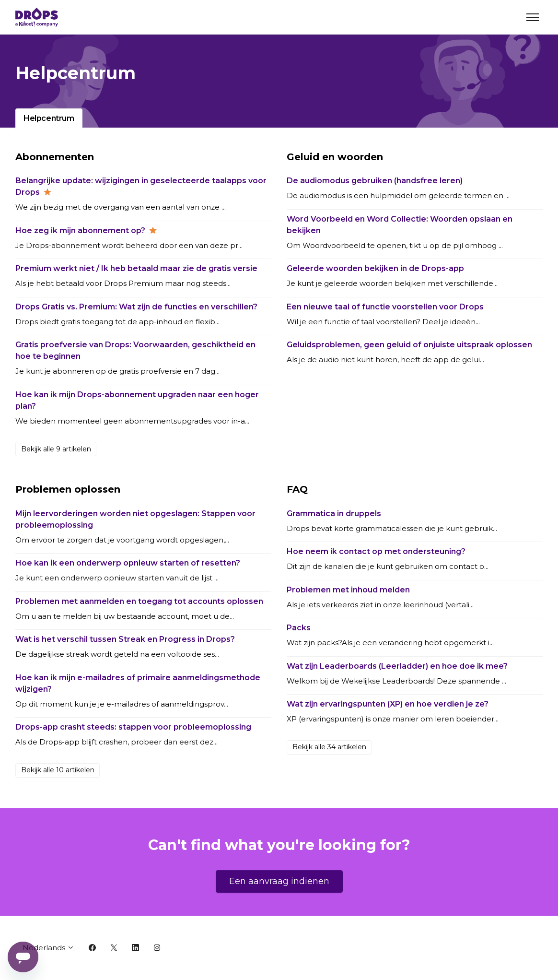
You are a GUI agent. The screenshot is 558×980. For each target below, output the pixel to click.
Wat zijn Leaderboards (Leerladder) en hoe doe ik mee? (397, 666)
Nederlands (48, 948)
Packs (299, 628)
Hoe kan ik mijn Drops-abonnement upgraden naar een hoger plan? (137, 400)
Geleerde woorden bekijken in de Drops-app (375, 268)
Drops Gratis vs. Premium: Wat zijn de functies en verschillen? (136, 307)
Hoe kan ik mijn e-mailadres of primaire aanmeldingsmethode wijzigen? (138, 683)
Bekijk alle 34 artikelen (329, 747)
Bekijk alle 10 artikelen (58, 770)
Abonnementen (55, 157)
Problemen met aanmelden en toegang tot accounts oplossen (139, 601)
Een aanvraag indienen (279, 881)
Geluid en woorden (335, 157)
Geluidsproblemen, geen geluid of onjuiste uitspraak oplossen (409, 345)
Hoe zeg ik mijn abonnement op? (80, 230)
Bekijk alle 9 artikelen (56, 449)
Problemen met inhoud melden (348, 590)
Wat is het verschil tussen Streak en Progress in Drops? (125, 639)
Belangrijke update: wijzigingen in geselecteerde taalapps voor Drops (141, 186)
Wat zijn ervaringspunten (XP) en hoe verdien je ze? (388, 704)
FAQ (297, 489)
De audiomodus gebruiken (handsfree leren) (375, 181)
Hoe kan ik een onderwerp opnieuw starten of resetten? (128, 563)
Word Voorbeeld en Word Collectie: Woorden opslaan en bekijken (400, 225)
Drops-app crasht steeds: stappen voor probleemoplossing (133, 727)
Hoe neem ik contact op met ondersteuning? (376, 551)
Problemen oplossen (68, 489)
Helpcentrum (49, 118)
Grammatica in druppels (334, 514)
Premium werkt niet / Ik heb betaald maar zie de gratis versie (136, 268)
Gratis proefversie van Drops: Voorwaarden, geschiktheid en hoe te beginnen (135, 350)
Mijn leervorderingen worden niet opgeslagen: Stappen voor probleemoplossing (135, 519)
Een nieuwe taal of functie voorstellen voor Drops (385, 307)
